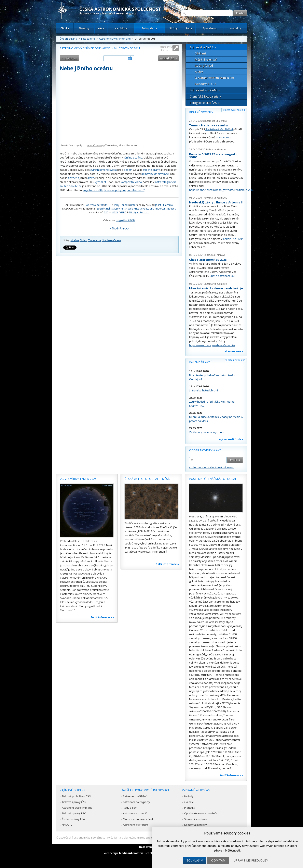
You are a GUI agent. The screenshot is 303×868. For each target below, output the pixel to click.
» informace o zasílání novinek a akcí (212, 467)
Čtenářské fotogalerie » (206, 96)
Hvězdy (189, 796)
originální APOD (125, 220)
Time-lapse (95, 240)
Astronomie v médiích (136, 813)
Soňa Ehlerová (217, 255)
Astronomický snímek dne (115, 39)
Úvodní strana (68, 39)
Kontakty (235, 28)
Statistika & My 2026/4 (219, 129)
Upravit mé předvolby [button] (251, 860)
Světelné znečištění (135, 796)
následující (167, 58)
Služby (173, 28)
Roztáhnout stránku (167, 48)
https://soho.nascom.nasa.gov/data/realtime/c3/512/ (222, 190)
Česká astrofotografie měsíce (148, 479)
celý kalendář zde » (231, 439)
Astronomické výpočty (136, 802)
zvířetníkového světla (104, 170)
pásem (128, 170)
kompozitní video (131, 182)
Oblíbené (201, 53)
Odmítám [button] (218, 860)
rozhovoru (222, 137)
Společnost (210, 28)
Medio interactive (131, 853)
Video (84, 240)
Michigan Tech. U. (139, 212)
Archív (199, 72)
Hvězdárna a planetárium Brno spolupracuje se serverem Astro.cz (148, 838)
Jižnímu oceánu (133, 158)
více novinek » (234, 351)
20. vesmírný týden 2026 (78, 479)
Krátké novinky (201, 112)
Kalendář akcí (200, 362)
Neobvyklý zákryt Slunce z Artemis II (216, 202)
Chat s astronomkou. (222, 276)
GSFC (123, 212)
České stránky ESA (73, 819)
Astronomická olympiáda (77, 808)
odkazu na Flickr (233, 239)
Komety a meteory (196, 825)
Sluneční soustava (196, 819)
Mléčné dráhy (151, 170)
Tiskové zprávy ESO (74, 813)
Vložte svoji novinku (234, 110)
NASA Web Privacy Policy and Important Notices (148, 209)
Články (65, 28)
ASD (106, 212)
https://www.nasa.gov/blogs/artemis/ (212, 345)
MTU (108, 205)
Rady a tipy (130, 808)
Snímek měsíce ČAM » (205, 90)
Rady (189, 28)
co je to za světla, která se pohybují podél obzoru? (114, 190)
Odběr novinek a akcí (206, 450)
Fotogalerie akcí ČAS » (205, 103)
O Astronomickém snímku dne (215, 78)
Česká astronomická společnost (85, 838)
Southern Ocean (112, 240)
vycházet (100, 182)
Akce (101, 28)
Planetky (190, 808)
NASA (115, 212)
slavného (73, 178)
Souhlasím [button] (195, 860)
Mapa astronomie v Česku (139, 819)
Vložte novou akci (236, 360)
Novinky (84, 28)
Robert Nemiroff (94, 205)
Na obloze (121, 28)
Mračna (75, 240)
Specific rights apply (108, 209)
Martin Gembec (218, 149)
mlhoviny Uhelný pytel (156, 174)
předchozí (71, 58)
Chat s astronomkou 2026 (208, 260)
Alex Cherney (95, 145)
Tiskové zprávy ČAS (74, 802)
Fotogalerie (149, 28)
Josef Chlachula (164, 205)
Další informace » (103, 617)
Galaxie (189, 802)
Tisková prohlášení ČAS (76, 796)
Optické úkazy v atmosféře (201, 813)
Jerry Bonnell (121, 205)
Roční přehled (204, 66)
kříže (91, 178)
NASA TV (67, 825)
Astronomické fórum (135, 825)
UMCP (134, 205)
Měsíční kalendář (206, 59)
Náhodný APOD (119, 228)
